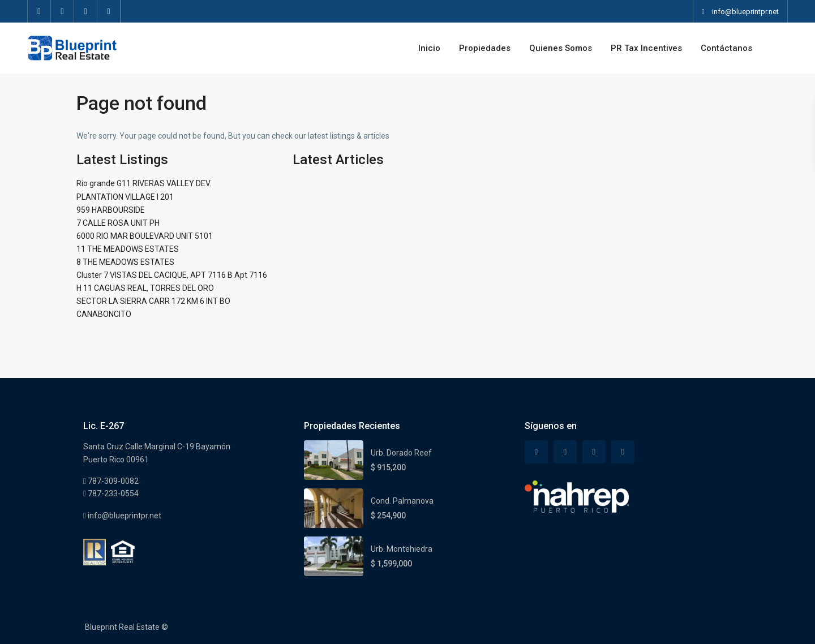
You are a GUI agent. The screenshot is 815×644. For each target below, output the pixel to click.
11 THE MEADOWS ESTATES (128, 249)
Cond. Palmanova (402, 501)
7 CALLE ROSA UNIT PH (118, 223)
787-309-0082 (112, 481)
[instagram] (109, 11)
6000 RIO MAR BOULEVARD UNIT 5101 (145, 236)
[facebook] (39, 11)
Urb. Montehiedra (402, 549)
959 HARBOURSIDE (111, 210)
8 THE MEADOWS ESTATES (125, 262)
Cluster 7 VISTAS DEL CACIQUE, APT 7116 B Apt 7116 (172, 275)
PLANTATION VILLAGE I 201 (125, 197)
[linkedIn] (86, 11)
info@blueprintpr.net (124, 516)
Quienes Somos (561, 48)
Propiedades (485, 48)
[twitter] (63, 11)
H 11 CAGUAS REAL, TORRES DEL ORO (145, 288)
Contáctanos (726, 48)
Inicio (429, 48)
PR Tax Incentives (646, 48)
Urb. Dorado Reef (401, 453)
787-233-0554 (112, 493)
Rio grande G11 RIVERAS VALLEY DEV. (144, 183)
